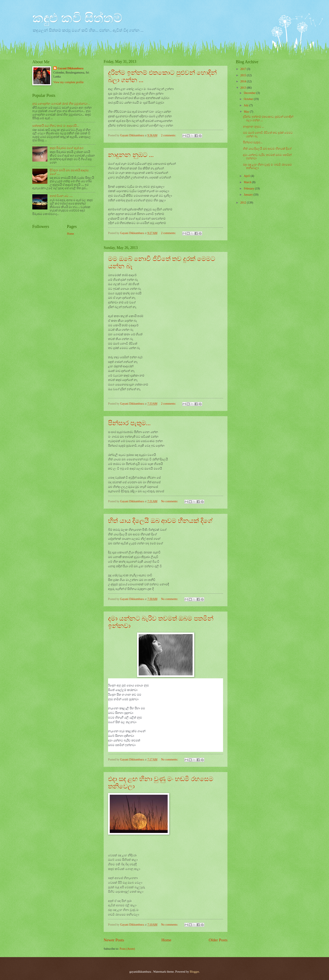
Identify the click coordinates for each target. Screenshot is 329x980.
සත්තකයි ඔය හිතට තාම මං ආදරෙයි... (56, 126)
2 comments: (169, 135)
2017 (243, 69)
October (249, 99)
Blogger (194, 972)
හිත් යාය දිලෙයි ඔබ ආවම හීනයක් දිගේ (160, 521)
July (247, 105)
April (247, 176)
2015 (243, 75)
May (247, 112)
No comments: (170, 501)
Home (166, 940)
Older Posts (218, 940)
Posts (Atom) (127, 949)
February (249, 189)
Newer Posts (114, 940)
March (248, 182)
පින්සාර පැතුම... (129, 423)
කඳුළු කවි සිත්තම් (77, 18)
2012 (243, 203)
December (250, 93)
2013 (243, 88)
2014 (243, 81)
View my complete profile (68, 82)
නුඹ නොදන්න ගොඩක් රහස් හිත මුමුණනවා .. (61, 104)
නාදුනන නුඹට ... (131, 155)
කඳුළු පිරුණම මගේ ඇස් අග (67, 148)
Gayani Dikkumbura (70, 68)
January (249, 195)
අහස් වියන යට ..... (61, 196)
